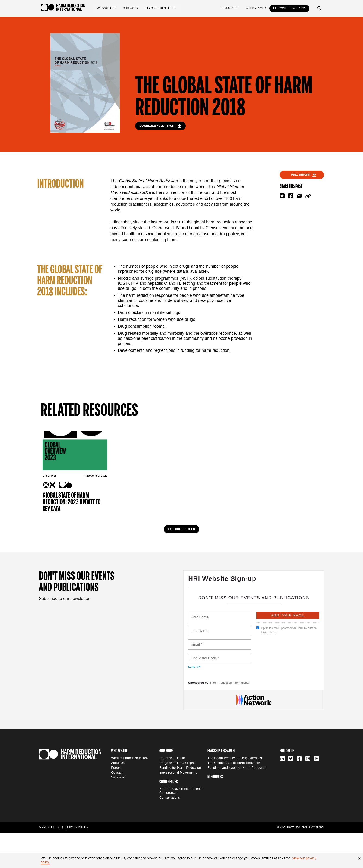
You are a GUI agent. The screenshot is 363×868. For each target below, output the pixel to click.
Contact (117, 808)
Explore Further (181, 565)
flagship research (162, 8)
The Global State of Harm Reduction (234, 798)
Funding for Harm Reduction (180, 803)
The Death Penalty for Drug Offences (235, 793)
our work (131, 8)
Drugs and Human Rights (178, 798)
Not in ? (194, 703)
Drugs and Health (172, 793)
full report (304, 175)
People (116, 803)
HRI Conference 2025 (289, 8)
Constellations (170, 833)
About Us (118, 798)
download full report (160, 126)
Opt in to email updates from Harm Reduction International (286, 666)
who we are (107, 8)
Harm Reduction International (230, 718)
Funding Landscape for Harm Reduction (237, 803)
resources (229, 8)
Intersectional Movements (178, 808)
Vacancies (119, 813)
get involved (256, 8)
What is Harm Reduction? (130, 793)
